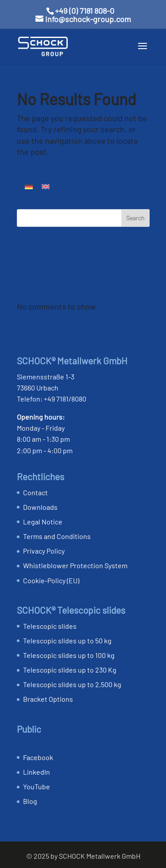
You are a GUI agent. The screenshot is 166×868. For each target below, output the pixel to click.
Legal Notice (43, 522)
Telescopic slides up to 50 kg (67, 640)
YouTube (37, 786)
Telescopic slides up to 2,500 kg (72, 684)
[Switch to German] (29, 186)
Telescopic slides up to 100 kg (69, 655)
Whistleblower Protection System (75, 565)
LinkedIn (37, 772)
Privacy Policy (44, 551)
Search (135, 218)
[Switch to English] (46, 186)
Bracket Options (48, 699)
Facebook (38, 757)
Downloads (40, 507)
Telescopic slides (50, 626)
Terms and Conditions (57, 536)
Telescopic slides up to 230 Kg (70, 670)
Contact (35, 492)
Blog (30, 801)
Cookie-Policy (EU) (51, 580)
